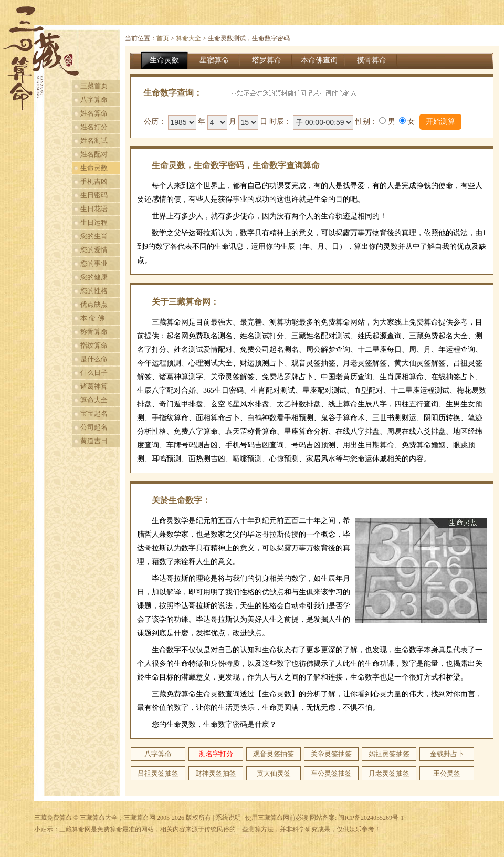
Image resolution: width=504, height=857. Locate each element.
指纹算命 (94, 345)
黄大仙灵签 (274, 773)
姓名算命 (94, 113)
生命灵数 (94, 168)
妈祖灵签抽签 (389, 754)
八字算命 (94, 100)
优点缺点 (94, 304)
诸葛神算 (94, 386)
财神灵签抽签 (216, 773)
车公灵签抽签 (331, 773)
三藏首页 (94, 86)
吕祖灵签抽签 (158, 773)
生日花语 (94, 209)
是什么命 (94, 359)
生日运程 (94, 222)
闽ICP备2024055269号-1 (371, 818)
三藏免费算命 (53, 818)
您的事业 (94, 263)
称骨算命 (94, 332)
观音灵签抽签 (274, 754)
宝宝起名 (94, 414)
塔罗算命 (267, 60)
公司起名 (94, 427)
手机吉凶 (94, 181)
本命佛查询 (319, 60)
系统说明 (228, 818)
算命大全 (94, 400)
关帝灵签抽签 (331, 754)
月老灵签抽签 (389, 773)
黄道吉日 (94, 441)
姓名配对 (94, 154)
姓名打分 (94, 127)
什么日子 (94, 373)
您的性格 (94, 291)
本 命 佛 (92, 318)
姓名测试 (94, 140)
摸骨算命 (372, 60)
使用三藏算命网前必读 (277, 818)
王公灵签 (447, 773)
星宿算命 (214, 60)
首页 (163, 38)
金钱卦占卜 (447, 754)
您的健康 (94, 277)
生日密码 (94, 195)
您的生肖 (94, 236)
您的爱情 (94, 250)
